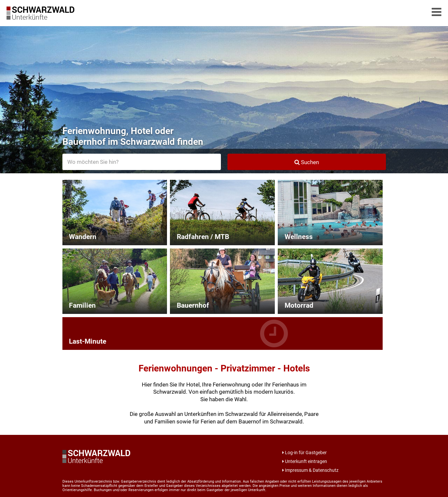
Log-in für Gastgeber (305, 453)
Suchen (307, 162)
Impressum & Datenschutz (310, 470)
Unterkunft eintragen (305, 461)
